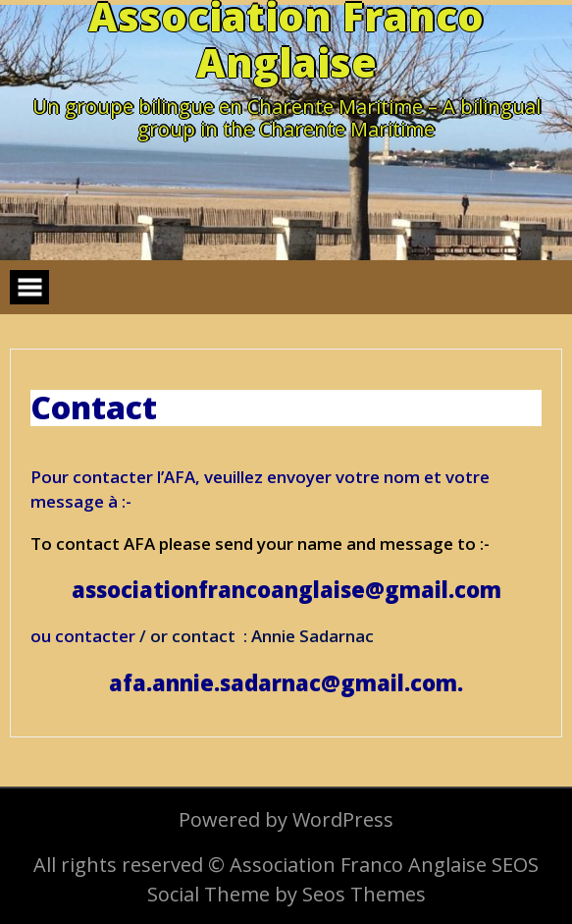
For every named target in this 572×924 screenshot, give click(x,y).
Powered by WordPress (286, 819)
